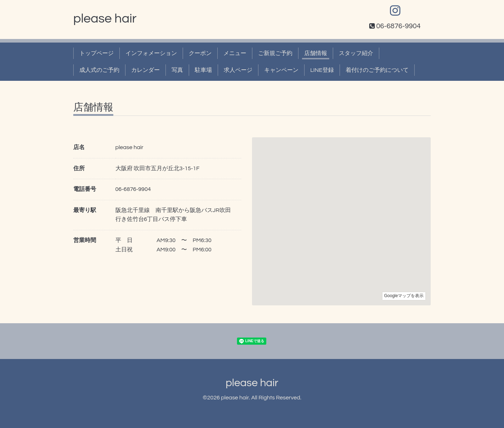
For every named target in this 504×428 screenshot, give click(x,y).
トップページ (97, 53)
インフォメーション (151, 53)
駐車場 (203, 70)
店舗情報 (316, 53)
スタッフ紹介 (356, 53)
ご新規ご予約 (275, 53)
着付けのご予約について (377, 70)
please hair (105, 19)
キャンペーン (281, 70)
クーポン (200, 53)
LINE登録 (322, 70)
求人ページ (238, 70)
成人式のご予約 (99, 70)
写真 (177, 70)
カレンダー (145, 70)
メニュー (235, 53)
